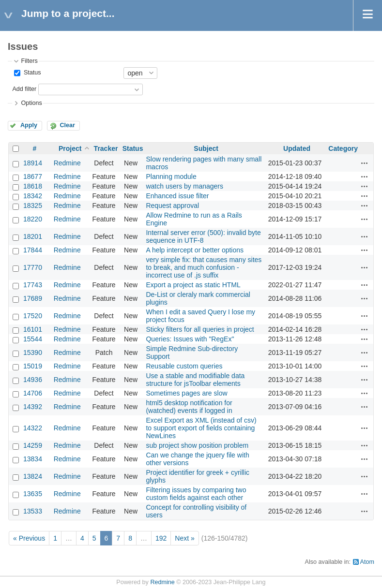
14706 (33, 393)
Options (31, 103)
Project (70, 148)
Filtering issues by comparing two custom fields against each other (196, 494)
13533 (33, 511)
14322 (33, 428)
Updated (297, 148)
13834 (33, 459)
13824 (33, 476)
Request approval (172, 206)
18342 (33, 196)
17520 (33, 316)
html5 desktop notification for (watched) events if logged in (189, 407)
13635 (33, 494)
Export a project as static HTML (193, 285)
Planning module (171, 176)
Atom (367, 562)
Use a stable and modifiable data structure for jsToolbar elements (195, 380)
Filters (29, 61)
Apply (29, 125)
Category (343, 148)
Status (31, 73)
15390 (33, 353)
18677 (33, 176)
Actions (365, 163)
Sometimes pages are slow (186, 393)
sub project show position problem (197, 445)
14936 (33, 380)
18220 (33, 219)
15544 (33, 339)
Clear (67, 125)
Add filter (24, 89)
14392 (33, 407)
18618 (33, 186)
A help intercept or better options (195, 250)
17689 (33, 298)
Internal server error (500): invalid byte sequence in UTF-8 (203, 236)
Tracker (106, 148)
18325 (33, 206)
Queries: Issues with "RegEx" (190, 339)
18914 (33, 163)
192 (161, 538)
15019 (33, 366)
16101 (33, 329)
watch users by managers (184, 186)
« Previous (29, 538)
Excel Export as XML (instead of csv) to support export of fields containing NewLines (201, 428)
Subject (206, 148)
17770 (33, 267)
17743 (33, 285)
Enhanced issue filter (177, 196)
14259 (33, 445)
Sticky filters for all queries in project (200, 329)
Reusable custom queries (184, 366)
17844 (33, 250)
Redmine (67, 163)
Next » (184, 538)
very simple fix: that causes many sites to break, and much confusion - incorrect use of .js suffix (204, 267)
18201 (33, 236)
